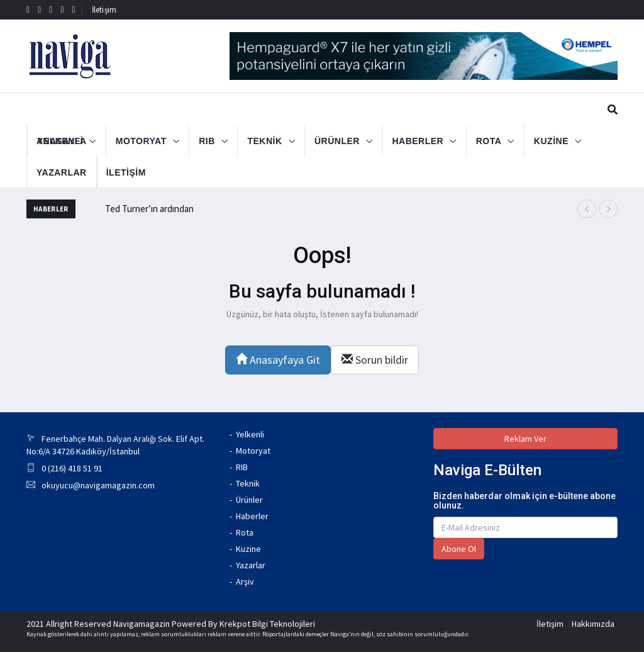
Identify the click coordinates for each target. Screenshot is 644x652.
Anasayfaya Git (278, 360)
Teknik (248, 483)
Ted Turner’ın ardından (149, 209)
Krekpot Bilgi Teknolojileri (267, 624)
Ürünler (249, 500)
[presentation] (587, 209)
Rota (245, 532)
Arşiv (245, 582)
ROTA (489, 141)
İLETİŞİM (111, 172)
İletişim (104, 10)
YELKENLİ (60, 141)
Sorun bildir (375, 360)
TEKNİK (264, 141)
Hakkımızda (593, 624)
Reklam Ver (525, 439)
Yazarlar (251, 565)
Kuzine (248, 549)
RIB (207, 141)
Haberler (252, 516)
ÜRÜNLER (337, 141)
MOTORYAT (141, 141)
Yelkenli (250, 434)
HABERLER (418, 141)
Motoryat (253, 451)
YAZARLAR (62, 172)
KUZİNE (551, 141)
